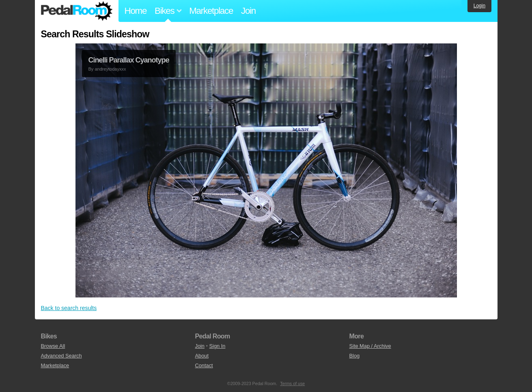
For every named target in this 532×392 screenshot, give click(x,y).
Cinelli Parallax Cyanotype (129, 60)
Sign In (218, 346)
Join (248, 11)
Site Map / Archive (370, 346)
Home (136, 11)
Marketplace (211, 11)
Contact (204, 365)
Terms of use (292, 383)
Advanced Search (61, 356)
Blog (355, 356)
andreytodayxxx (110, 69)
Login (479, 6)
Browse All (53, 346)
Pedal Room (77, 11)
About (202, 356)
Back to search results (69, 308)
